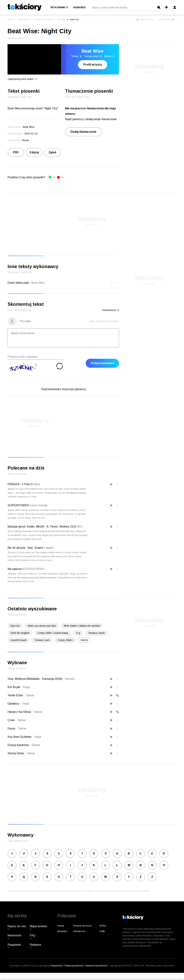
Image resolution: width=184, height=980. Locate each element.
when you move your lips (42, 626)
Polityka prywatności (74, 966)
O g (78, 633)
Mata (37, 484)
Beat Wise (62, 19)
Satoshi (69, 679)
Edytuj (34, 152)
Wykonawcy (59, 7)
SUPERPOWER (18, 505)
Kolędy (61, 926)
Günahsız (14, 704)
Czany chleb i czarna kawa (53, 633)
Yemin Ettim (16, 695)
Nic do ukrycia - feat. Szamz (25, 548)
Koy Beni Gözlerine (20, 737)
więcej (84, 640)
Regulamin (14, 945)
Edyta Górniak (39, 505)
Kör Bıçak (14, 687)
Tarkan (29, 695)
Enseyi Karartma (19, 745)
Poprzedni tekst (145, 19)
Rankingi (79, 7)
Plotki (102, 931)
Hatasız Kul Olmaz (20, 712)
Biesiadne (62, 931)
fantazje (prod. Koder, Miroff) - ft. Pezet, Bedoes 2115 (42, 527)
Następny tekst (167, 19)
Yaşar (25, 687)
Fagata (49, 548)
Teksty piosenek (24, 19)
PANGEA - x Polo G (20, 484)
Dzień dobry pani (18, 283)
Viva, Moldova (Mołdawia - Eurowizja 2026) (35, 679)
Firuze (12, 729)
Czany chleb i (65, 640)
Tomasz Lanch (96, 633)
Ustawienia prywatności (96, 966)
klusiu (26, 140)
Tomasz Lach (42, 640)
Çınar (11, 720)
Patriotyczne (79, 931)
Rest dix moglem (20, 633)
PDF (16, 152)
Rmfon (103, 926)
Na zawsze (15, 569)
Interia (10, 19)
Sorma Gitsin (16, 753)
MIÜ (80, 527)
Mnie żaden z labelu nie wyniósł (82, 626)
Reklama (35, 945)
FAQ (33, 935)
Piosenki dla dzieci (82, 926)
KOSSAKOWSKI (33, 569)
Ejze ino (15, 626)
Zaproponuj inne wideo (22, 79)
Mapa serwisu (38, 926)
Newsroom (14, 935)
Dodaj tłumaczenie (83, 132)
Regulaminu (57, 966)
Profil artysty (93, 65)
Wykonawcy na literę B (44, 19)
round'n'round (19, 640)
